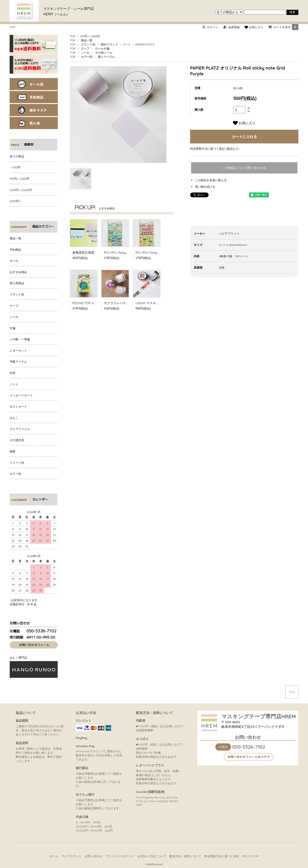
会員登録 (234, 27)
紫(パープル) (106, 57)
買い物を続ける (205, 187)
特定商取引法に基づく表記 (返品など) (215, 149)
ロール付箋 (102, 48)
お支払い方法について (152, 856)
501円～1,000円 (90, 36)
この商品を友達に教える (211, 180)
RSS (245, 856)
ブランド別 (88, 44)
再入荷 (34, 123)
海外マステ (34, 110)
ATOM (254, 856)
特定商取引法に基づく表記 (222, 856)
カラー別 (87, 57)
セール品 (34, 84)
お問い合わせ (93, 856)
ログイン (212, 27)
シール (85, 53)
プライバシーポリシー (120, 856)
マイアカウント (71, 856)
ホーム (54, 856)
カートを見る (286, 27)
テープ (85, 48)
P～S (127, 44)
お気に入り (254, 27)
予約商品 (34, 97)
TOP (12, 27)
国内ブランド (109, 44)
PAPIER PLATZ (145, 44)
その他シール (104, 53)
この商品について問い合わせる (244, 168)
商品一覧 (87, 40)
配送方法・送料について (185, 856)
